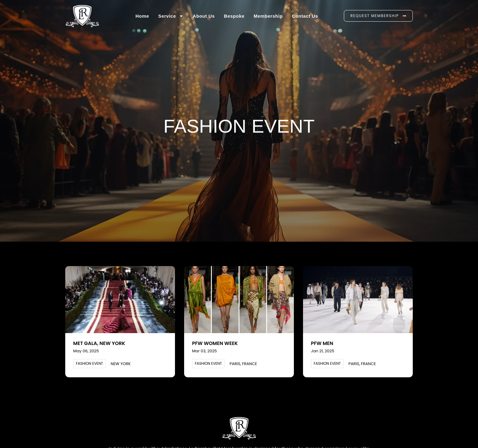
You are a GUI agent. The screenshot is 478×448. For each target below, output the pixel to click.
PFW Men (322, 343)
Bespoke (234, 16)
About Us (204, 16)
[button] (89, 364)
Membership (268, 16)
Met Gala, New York (99, 343)
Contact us (305, 16)
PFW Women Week (215, 343)
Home (142, 16)
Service (171, 16)
